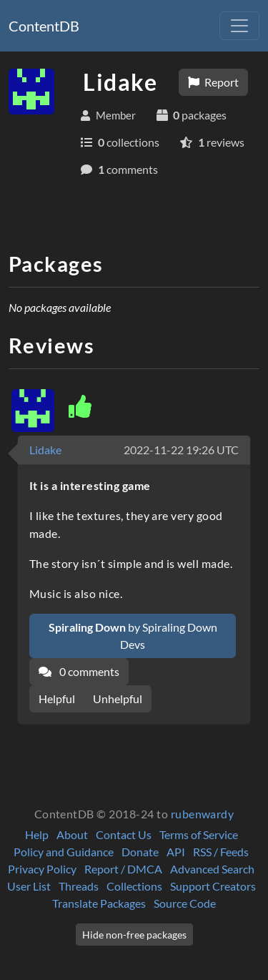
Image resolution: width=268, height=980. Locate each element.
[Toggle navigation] (239, 26)
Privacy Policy (42, 869)
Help (37, 834)
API (176, 852)
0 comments (79, 671)
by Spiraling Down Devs (133, 636)
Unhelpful (118, 699)
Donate (140, 852)
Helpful (57, 699)
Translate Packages (99, 903)
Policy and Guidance (64, 852)
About (72, 834)
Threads (79, 886)
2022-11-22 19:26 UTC (181, 450)
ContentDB (44, 26)
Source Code (185, 903)
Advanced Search (212, 869)
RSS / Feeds (221, 852)
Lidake (45, 450)
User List (29, 886)
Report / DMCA (123, 869)
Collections (134, 886)
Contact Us (124, 834)
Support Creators (213, 886)
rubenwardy (203, 814)
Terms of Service (199, 834)
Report (213, 82)
